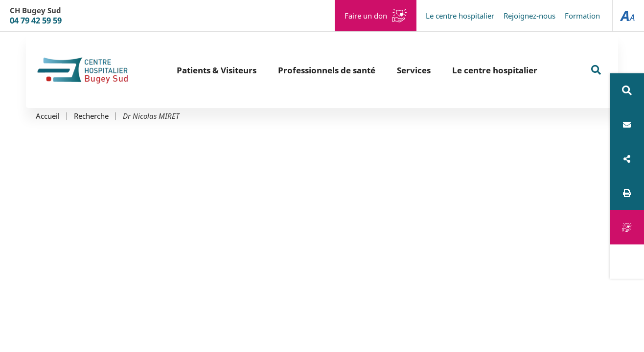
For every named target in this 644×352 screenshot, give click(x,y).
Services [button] (414, 70)
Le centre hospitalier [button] (495, 70)
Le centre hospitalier (460, 16)
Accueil (48, 116)
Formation (582, 16)
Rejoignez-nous (529, 16)
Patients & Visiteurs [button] (217, 70)
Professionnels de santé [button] (327, 70)
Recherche (91, 116)
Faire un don (366, 16)
